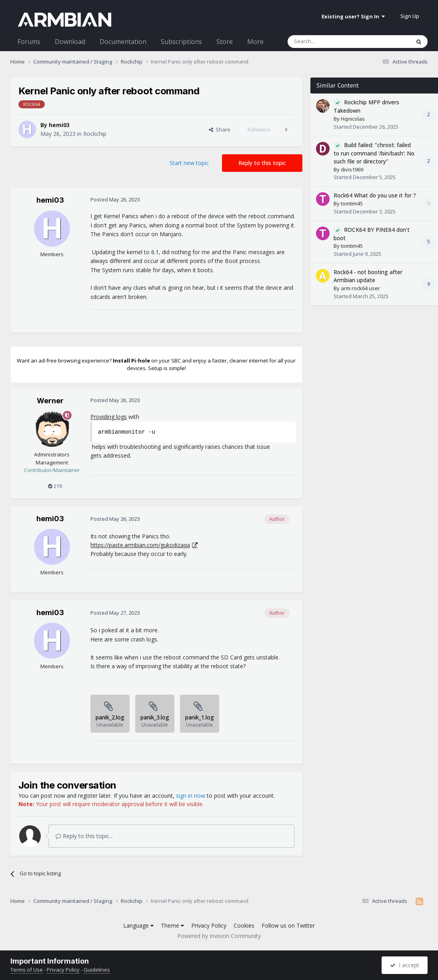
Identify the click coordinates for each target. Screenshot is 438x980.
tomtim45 (352, 203)
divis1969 (352, 169)
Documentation (123, 42)
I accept (405, 965)
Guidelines (97, 970)
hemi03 (59, 125)
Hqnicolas (353, 119)
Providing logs (109, 417)
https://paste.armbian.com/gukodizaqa (140, 545)
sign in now (191, 796)
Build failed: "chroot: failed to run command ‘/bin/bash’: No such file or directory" (374, 153)
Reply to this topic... (84, 836)
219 (55, 486)
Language (138, 925)
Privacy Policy (209, 925)
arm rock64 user (360, 288)
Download (70, 42)
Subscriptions (181, 42)
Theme (172, 925)
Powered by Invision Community (219, 936)
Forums (29, 42)
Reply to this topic (262, 163)
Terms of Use (27, 970)
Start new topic (189, 163)
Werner (50, 401)
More (255, 42)
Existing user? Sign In (353, 16)
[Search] (329, 42)
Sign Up (410, 16)
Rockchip (95, 134)
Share (220, 129)
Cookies (244, 925)
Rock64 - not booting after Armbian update (368, 276)
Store (225, 42)
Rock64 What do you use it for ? (375, 195)
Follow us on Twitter (288, 925)
